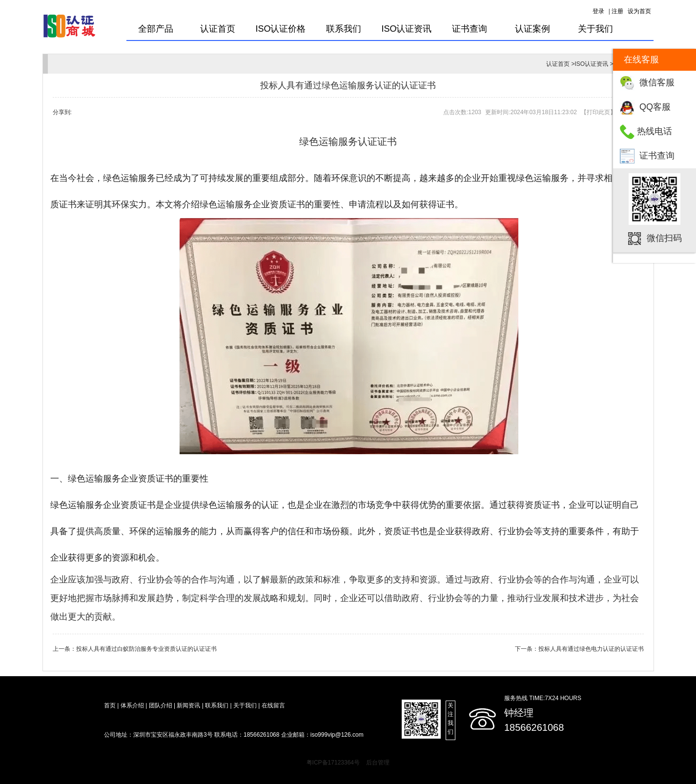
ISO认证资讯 (406, 29)
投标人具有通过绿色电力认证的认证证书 (591, 649)
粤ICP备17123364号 (333, 763)
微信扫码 (664, 238)
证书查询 (657, 156)
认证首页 (218, 29)
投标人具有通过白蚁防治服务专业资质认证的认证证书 (146, 649)
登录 (598, 11)
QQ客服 (655, 107)
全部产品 (156, 29)
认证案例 (532, 29)
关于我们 (595, 29)
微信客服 (657, 82)
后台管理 (378, 763)
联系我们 (344, 29)
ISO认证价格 (280, 29)
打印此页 (598, 112)
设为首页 (639, 11)
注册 (617, 11)
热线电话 (655, 131)
